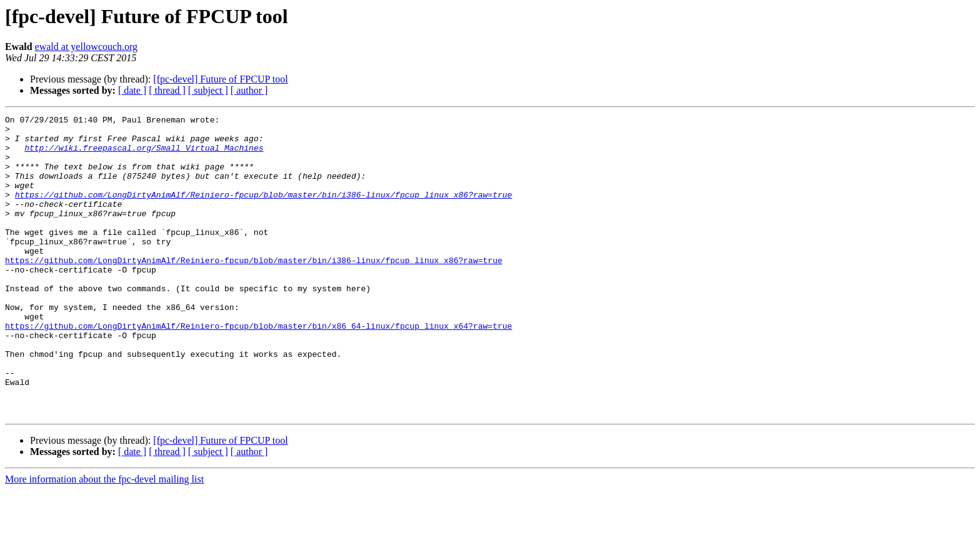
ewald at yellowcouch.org (87, 47)
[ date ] (132, 90)
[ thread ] (167, 90)
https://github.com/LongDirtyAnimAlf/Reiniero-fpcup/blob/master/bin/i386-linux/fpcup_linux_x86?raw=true (264, 211)
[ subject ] (208, 90)
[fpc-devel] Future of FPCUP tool (220, 79)
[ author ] (249, 90)
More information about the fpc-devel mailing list (104, 539)
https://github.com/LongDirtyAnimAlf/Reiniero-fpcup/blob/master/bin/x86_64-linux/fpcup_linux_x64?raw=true (258, 369)
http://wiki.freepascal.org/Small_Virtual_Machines (144, 155)
